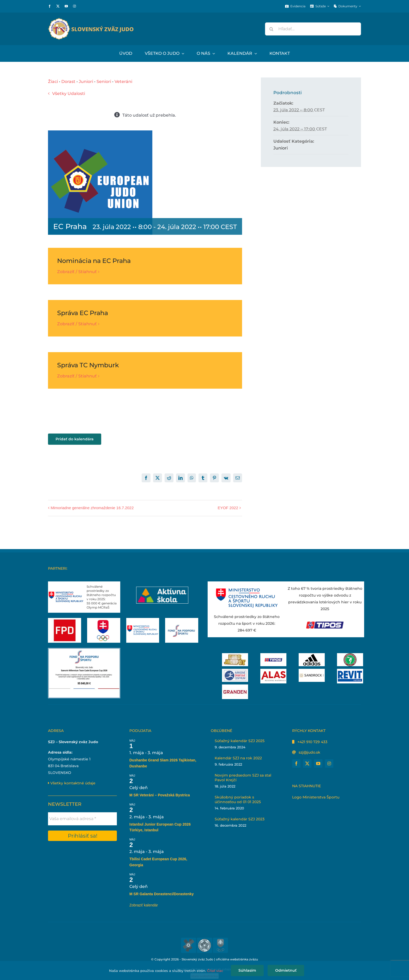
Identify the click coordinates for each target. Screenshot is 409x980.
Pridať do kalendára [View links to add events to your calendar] (75, 439)
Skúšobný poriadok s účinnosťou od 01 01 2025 (238, 799)
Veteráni (123, 82)
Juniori (86, 82)
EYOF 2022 (228, 508)
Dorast (68, 82)
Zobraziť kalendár (144, 905)
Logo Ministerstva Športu (316, 797)
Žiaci (53, 82)
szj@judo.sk (309, 752)
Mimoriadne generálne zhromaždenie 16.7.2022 (92, 508)
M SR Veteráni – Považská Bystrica (160, 795)
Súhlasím (247, 970)
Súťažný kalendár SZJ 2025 (240, 741)
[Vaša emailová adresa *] (82, 819)
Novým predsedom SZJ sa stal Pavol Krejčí (243, 778)
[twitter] (58, 6)
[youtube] (66, 6)
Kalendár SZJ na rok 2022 (238, 758)
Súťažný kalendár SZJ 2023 (240, 819)
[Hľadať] (272, 29)
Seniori (104, 82)
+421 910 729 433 (312, 742)
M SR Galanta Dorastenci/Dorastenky (162, 894)
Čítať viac (215, 971)
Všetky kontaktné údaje (72, 783)
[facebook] (50, 6)
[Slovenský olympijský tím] (104, 620)
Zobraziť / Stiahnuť (77, 272)
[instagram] (74, 6)
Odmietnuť (286, 970)
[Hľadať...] (313, 29)
